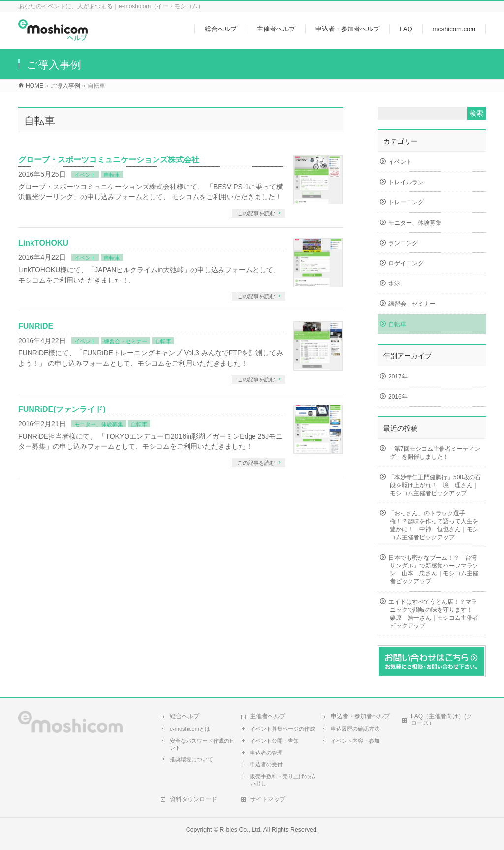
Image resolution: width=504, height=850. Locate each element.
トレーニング (406, 202)
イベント (85, 175)
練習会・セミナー (126, 341)
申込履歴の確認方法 (355, 729)
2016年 (398, 397)
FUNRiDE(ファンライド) (62, 409)
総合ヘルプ (185, 716)
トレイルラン (406, 182)
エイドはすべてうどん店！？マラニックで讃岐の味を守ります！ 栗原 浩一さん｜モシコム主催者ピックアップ (433, 614)
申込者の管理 (266, 753)
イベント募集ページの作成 (283, 729)
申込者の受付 (266, 764)
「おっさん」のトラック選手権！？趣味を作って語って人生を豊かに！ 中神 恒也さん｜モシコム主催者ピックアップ (433, 525)
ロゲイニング (406, 263)
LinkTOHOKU (43, 243)
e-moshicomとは (190, 729)
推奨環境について (191, 759)
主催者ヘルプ (268, 716)
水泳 (394, 283)
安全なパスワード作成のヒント (202, 744)
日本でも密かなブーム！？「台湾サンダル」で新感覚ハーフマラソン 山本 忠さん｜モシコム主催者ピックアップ (433, 570)
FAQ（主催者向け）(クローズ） (441, 720)
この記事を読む (256, 213)
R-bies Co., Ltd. (241, 830)
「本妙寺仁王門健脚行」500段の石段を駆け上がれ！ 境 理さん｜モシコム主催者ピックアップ (435, 485)
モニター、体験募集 (99, 424)
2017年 (398, 377)
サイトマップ (268, 799)
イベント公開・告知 (274, 741)
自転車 (112, 175)
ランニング (403, 243)
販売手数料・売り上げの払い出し (283, 780)
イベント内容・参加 (355, 741)
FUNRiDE (36, 326)
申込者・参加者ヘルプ (360, 716)
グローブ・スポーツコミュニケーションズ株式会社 (109, 160)
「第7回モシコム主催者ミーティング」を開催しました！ (434, 453)
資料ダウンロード (193, 799)
